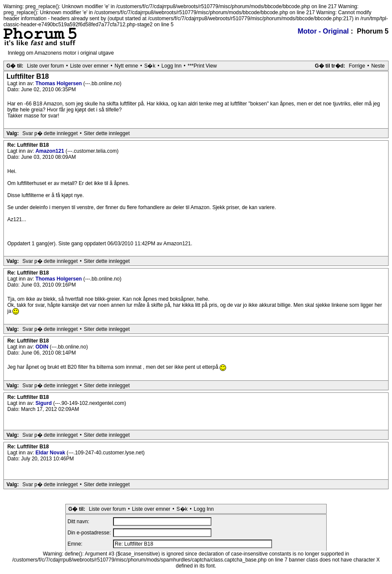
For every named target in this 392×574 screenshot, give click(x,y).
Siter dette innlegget (107, 133)
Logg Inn (172, 66)
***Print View (202, 66)
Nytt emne (127, 66)
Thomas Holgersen (59, 83)
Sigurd (44, 403)
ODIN (42, 347)
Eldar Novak (51, 453)
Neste (378, 66)
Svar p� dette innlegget (50, 133)
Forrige (357, 66)
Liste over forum (46, 66)
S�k (150, 66)
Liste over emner (89, 66)
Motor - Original (323, 31)
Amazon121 (50, 151)
